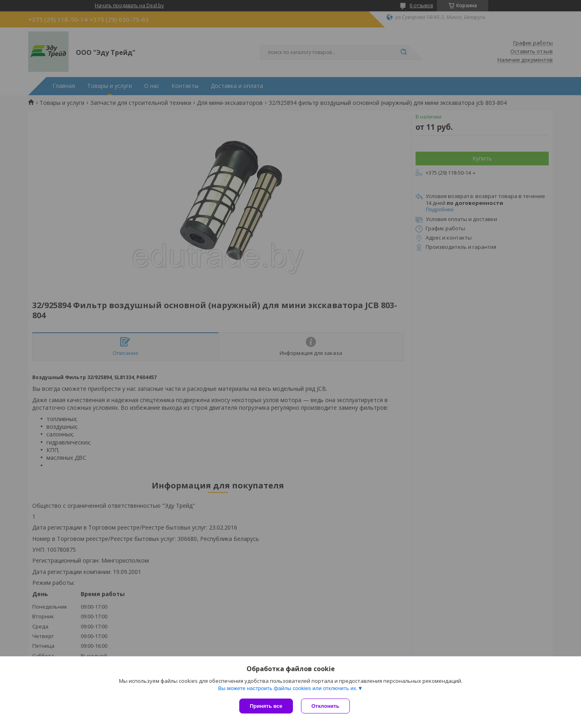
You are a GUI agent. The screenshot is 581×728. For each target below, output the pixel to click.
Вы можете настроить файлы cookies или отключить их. (288, 688)
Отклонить (325, 706)
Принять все (266, 706)
